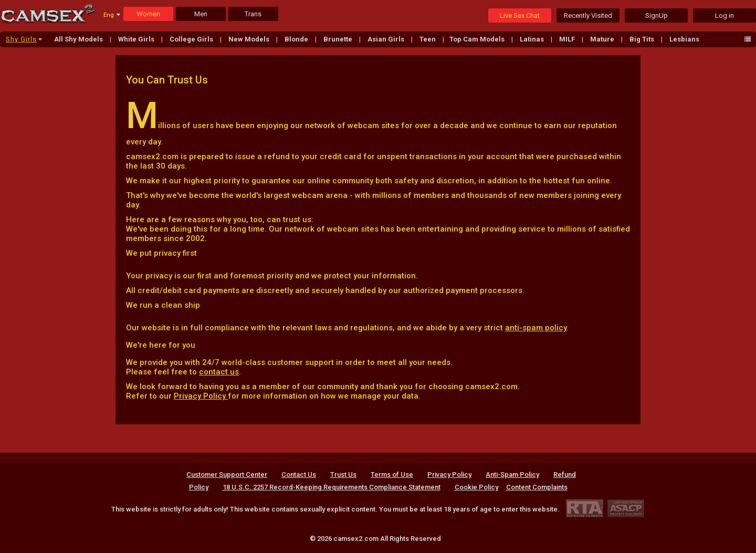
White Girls (137, 39)
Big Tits (643, 39)
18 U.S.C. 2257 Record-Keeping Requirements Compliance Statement (332, 487)
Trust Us (343, 474)
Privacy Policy (201, 396)
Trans (253, 14)
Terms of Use (392, 474)
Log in (724, 15)
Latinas (533, 39)
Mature (603, 39)
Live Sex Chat (520, 15)
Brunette (339, 39)
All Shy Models (79, 39)
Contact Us (299, 474)
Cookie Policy (476, 487)
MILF (568, 39)
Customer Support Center (227, 474)
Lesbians (684, 39)
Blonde (297, 39)
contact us (219, 372)
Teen (428, 39)
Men (201, 14)
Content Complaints (537, 487)
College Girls (192, 39)
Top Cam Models (478, 39)
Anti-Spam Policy (512, 474)
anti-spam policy (536, 328)
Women (148, 14)
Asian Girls (387, 39)
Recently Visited (588, 15)
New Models (250, 39)
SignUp (657, 15)
